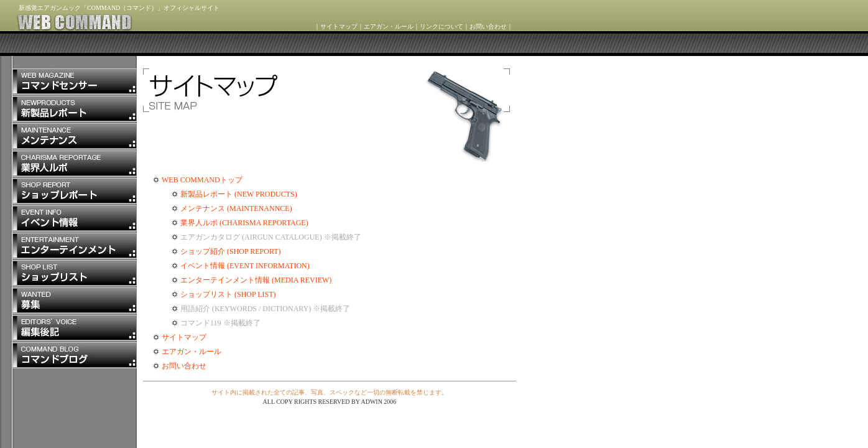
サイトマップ (339, 26)
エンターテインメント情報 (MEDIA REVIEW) (256, 280)
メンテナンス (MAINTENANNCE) (236, 208)
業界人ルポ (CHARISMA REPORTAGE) (244, 223)
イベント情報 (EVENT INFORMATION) (245, 266)
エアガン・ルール (389, 26)
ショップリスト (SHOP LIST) (228, 294)
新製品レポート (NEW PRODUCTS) (239, 194)
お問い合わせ (488, 26)
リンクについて (441, 26)
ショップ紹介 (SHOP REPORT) (231, 251)
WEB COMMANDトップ (202, 180)
